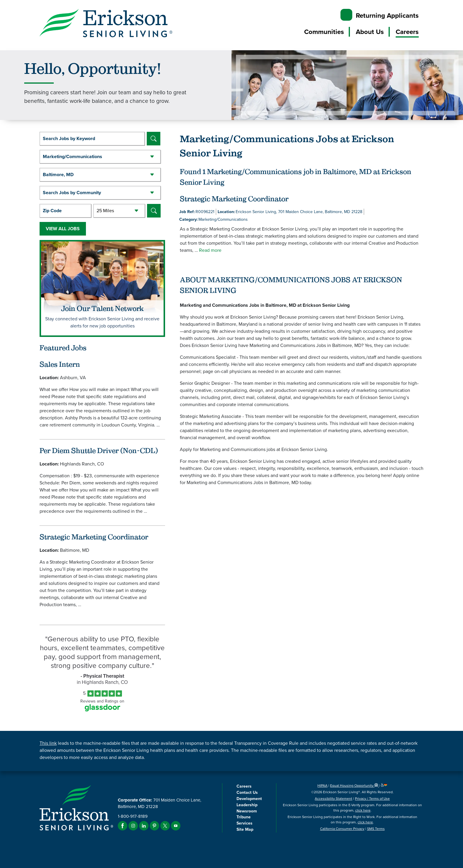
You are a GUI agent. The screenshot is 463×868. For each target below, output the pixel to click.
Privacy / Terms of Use (372, 799)
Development (249, 799)
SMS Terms (376, 829)
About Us (370, 32)
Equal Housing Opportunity (354, 786)
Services (244, 823)
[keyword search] (92, 139)
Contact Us (247, 792)
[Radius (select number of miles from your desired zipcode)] (119, 211)
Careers (407, 32)
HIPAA (322, 786)
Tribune (244, 817)
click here (363, 810)
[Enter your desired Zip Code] (65, 211)
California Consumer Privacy (342, 829)
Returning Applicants (387, 15)
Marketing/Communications (72, 156)
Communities (324, 32)
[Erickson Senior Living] (106, 24)
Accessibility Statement (334, 799)
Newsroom (247, 811)
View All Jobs (63, 229)
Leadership (247, 805)
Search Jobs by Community (72, 193)
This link (48, 743)
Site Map (245, 829)
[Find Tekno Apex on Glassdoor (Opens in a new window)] (102, 710)
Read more (210, 250)
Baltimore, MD (58, 175)
